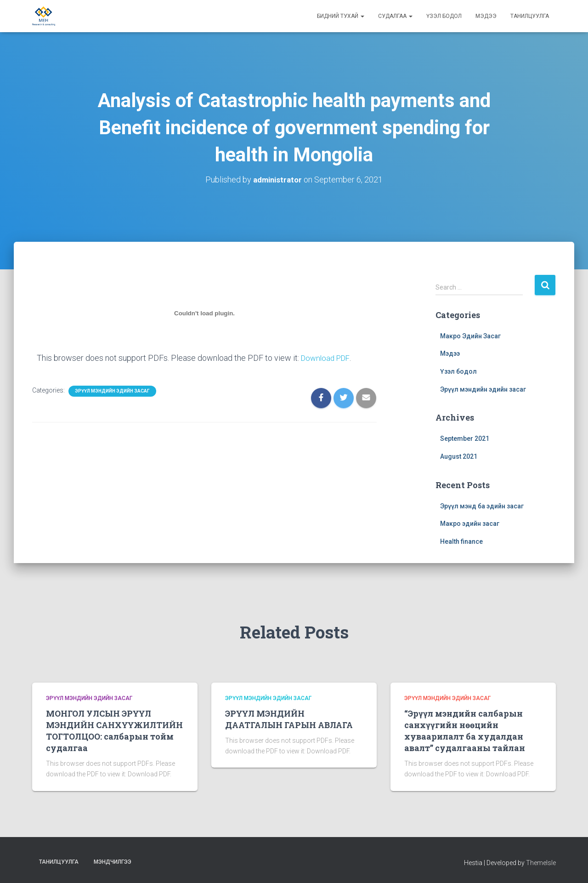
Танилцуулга (530, 16)
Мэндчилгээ (113, 861)
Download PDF (327, 358)
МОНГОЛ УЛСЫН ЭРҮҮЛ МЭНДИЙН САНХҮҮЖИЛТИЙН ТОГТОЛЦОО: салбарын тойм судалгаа (114, 730)
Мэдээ (486, 16)
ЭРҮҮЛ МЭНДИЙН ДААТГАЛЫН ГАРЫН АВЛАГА (289, 719)
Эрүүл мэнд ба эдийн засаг (482, 506)
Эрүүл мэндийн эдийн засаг (112, 390)
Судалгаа (395, 16)
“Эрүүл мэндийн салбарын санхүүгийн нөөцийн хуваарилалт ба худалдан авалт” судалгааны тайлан (465, 730)
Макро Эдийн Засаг (470, 336)
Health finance (461, 541)
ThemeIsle (541, 862)
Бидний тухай (341, 16)
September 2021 (465, 439)
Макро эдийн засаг (470, 523)
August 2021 (459, 456)
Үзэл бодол (444, 16)
